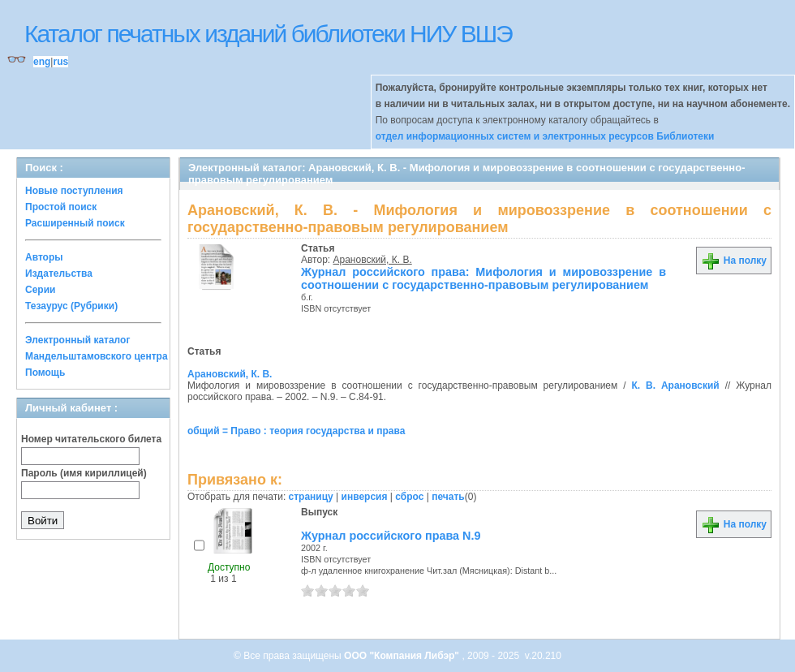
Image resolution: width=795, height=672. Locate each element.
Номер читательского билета (91, 439)
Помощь (45, 373)
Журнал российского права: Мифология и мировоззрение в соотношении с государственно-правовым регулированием (483, 278)
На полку (734, 261)
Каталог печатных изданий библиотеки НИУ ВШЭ (268, 34)
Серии (40, 290)
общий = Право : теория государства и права (296, 431)
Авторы (44, 257)
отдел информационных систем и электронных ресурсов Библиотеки (545, 136)
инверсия (365, 497)
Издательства (59, 274)
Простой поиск (61, 207)
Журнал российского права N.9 (391, 536)
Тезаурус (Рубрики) (71, 306)
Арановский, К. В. (373, 260)
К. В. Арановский (675, 386)
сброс (409, 497)
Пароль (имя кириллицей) (84, 473)
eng (42, 62)
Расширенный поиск (75, 223)
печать (448, 497)
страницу (311, 497)
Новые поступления (74, 191)
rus (60, 62)
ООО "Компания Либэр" (403, 656)
